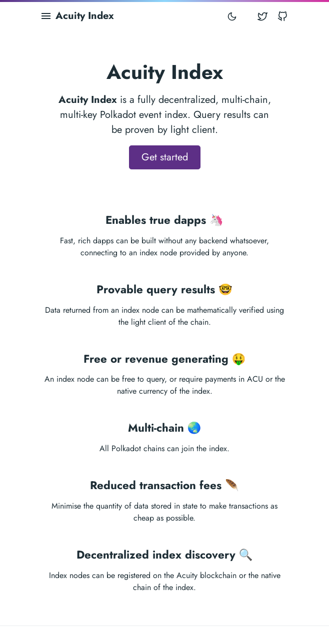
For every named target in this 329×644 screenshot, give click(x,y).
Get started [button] (165, 157)
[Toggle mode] (232, 16)
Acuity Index (85, 16)
